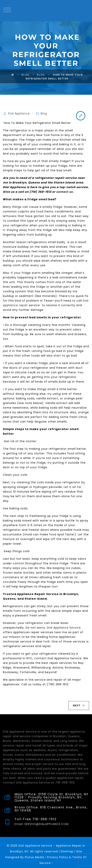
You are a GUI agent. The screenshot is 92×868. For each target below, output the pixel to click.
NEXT (79, 705)
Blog (44, 113)
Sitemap (67, 851)
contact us (64, 192)
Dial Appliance (19, 113)
